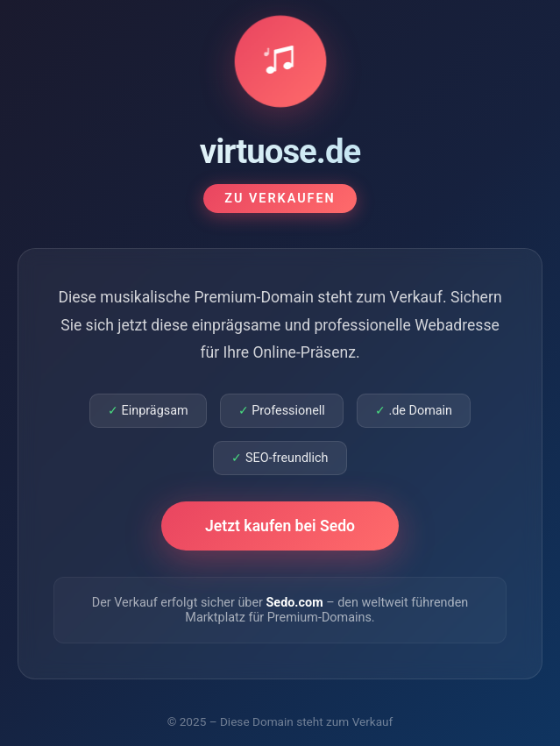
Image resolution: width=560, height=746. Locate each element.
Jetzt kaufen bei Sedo (280, 526)
